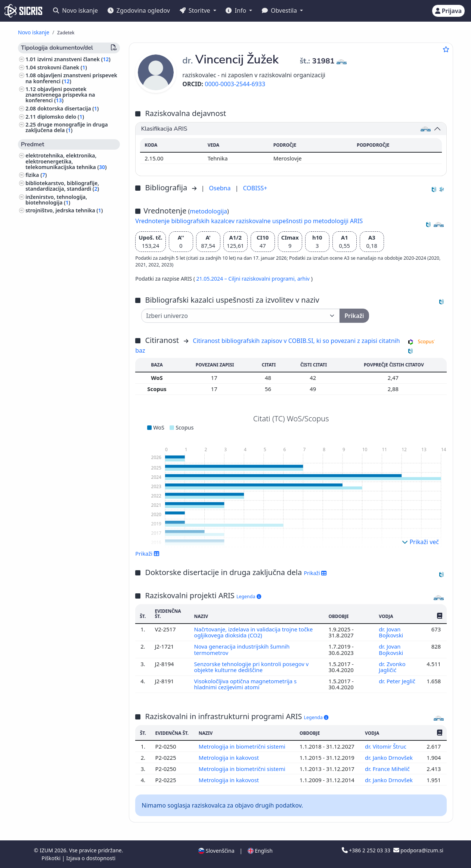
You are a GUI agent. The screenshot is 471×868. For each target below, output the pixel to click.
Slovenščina (216, 851)
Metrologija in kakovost (230, 758)
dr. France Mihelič (388, 769)
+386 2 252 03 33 (367, 850)
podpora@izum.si (418, 850)
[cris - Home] (23, 11)
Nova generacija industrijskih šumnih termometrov (242, 649)
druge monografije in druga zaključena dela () (67, 127)
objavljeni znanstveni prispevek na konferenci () (71, 78)
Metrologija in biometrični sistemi (243, 746)
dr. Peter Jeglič (397, 681)
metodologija (208, 211)
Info (237, 10)
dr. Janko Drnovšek (390, 758)
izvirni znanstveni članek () (74, 59)
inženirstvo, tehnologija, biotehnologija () (56, 200)
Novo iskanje (75, 10)
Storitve (196, 10)
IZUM (47, 850)
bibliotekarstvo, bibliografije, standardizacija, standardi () (62, 186)
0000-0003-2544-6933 (235, 84)
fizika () (36, 175)
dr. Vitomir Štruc (386, 746)
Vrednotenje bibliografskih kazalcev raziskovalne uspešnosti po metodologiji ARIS (249, 221)
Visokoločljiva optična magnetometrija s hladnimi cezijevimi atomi (245, 684)
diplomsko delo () (61, 117)
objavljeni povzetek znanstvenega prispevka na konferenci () (60, 95)
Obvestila (280, 10)
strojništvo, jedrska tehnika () (64, 210)
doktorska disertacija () (68, 108)
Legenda (249, 597)
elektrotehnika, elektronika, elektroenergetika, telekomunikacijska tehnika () (66, 161)
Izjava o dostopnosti (91, 858)
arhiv (304, 279)
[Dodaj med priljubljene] (446, 49)
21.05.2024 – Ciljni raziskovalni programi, (247, 279)
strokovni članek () (62, 67)
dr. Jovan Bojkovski (392, 632)
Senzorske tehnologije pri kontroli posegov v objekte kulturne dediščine (251, 667)
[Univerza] (241, 316)
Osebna (220, 188)
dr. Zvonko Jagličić (392, 667)
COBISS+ (255, 188)
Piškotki (52, 858)
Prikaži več (420, 542)
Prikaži (147, 553)
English (260, 851)
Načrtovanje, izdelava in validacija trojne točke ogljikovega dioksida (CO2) (253, 632)
